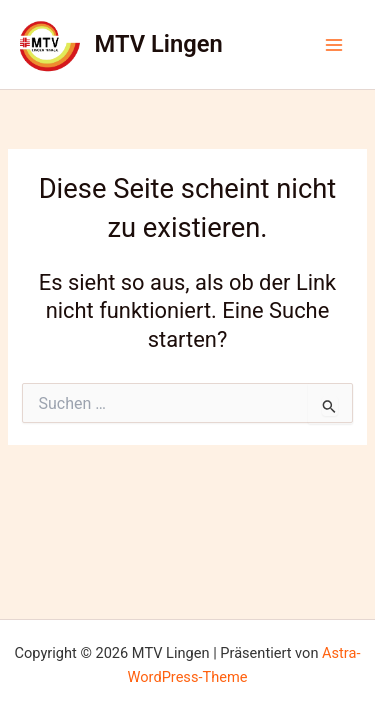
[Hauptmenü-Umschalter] (334, 45)
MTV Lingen (159, 44)
